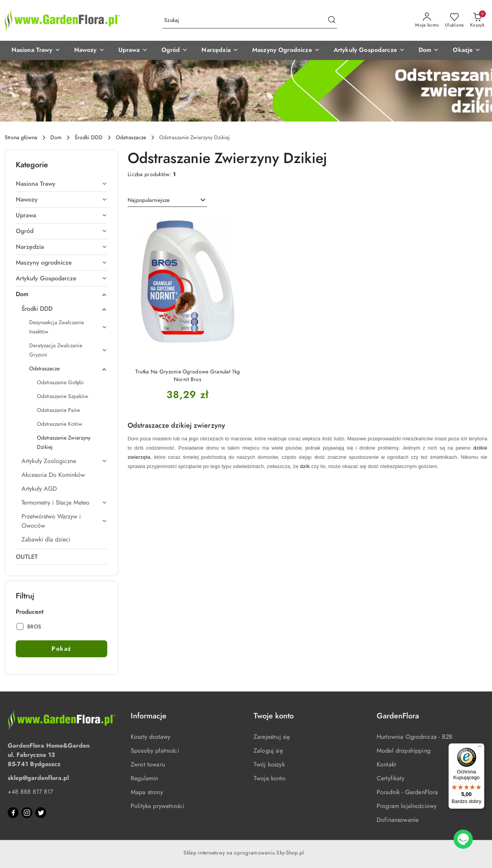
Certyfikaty (391, 778)
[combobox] (167, 200)
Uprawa (61, 215)
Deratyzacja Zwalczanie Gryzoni (68, 350)
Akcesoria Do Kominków (53, 475)
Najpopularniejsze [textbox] (149, 200)
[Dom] (429, 50)
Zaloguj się (268, 751)
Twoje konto (270, 778)
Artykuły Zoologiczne (64, 461)
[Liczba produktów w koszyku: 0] (477, 20)
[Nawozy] (89, 50)
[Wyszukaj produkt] (250, 21)
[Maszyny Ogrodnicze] (286, 50)
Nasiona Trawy (61, 184)
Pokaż (61, 649)
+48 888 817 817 (30, 792)
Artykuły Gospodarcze (61, 278)
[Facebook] (13, 813)
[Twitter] (41, 813)
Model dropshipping (404, 751)
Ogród (61, 231)
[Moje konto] (427, 20)
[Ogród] (175, 50)
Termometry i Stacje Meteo (64, 503)
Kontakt (386, 765)
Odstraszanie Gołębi (60, 382)
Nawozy (61, 200)
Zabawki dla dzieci (46, 540)
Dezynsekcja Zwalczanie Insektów (68, 327)
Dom (61, 294)
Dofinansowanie (398, 820)
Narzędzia (61, 247)
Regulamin (144, 778)
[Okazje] (467, 50)
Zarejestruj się (272, 737)
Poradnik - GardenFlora (407, 792)
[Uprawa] (133, 50)
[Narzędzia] (220, 50)
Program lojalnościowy (407, 806)
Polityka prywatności (157, 806)
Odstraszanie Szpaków (63, 396)
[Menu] (480, 748)
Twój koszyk (269, 765)
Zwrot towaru (148, 765)
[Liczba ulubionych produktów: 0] (455, 20)
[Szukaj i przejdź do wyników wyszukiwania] (332, 20)
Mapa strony (147, 792)
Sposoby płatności (155, 751)
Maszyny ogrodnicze (61, 263)
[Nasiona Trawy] (36, 50)
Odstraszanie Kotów (60, 424)
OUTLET (27, 557)
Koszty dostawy (150, 737)
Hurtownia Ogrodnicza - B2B (415, 737)
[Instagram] (27, 813)
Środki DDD (64, 309)
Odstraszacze (68, 369)
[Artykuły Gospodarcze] (369, 50)
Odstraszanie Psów (59, 410)
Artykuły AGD (39, 489)
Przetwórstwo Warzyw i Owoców (64, 521)
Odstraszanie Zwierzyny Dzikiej (64, 442)
